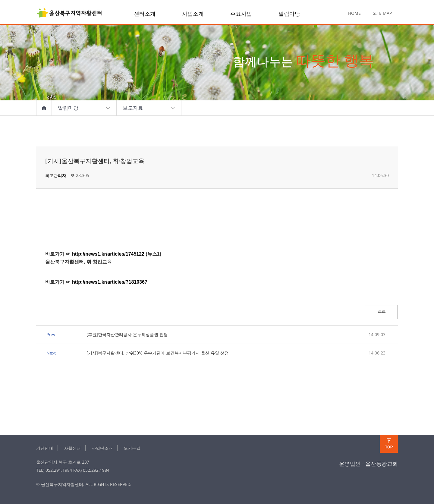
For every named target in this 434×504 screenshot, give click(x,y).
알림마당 (289, 14)
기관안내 (45, 448)
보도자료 (149, 108)
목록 (381, 312)
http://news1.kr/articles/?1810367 (110, 282)
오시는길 (132, 448)
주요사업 (241, 14)
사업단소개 (102, 448)
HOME (354, 13)
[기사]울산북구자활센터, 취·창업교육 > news (69, 14)
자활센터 (72, 448)
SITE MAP (382, 13)
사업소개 (193, 14)
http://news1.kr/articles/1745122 (108, 254)
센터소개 (145, 14)
